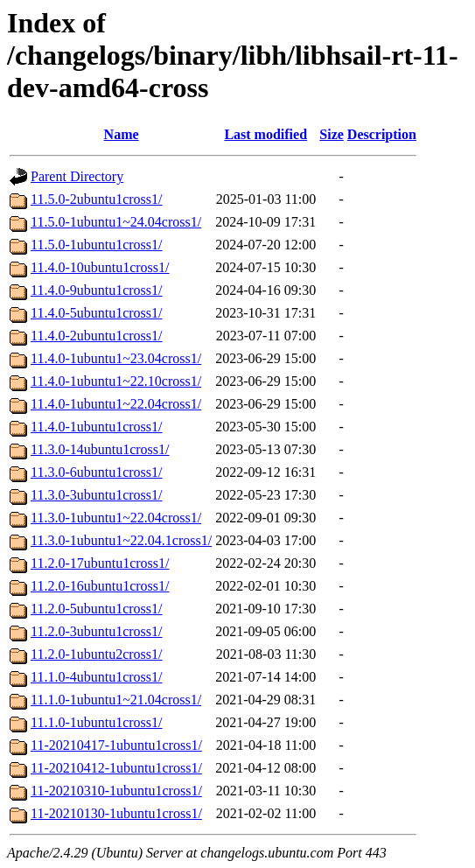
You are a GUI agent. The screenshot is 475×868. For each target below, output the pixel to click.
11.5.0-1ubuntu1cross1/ (97, 245)
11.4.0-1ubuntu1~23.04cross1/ (116, 358)
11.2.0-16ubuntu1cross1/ (100, 586)
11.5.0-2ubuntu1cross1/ (97, 199)
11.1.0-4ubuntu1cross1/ (97, 677)
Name (122, 134)
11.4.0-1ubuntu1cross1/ (97, 427)
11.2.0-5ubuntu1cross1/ (97, 609)
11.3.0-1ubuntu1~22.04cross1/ (116, 518)
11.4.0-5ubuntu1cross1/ (97, 313)
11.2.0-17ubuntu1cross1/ (100, 563)
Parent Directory (77, 176)
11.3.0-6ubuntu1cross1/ (97, 472)
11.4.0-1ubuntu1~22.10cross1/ (116, 381)
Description (382, 134)
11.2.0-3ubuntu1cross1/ (97, 631)
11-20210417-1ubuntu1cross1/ (116, 745)
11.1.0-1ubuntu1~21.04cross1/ (116, 700)
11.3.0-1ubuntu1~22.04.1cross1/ (121, 540)
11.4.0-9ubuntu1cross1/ (97, 290)
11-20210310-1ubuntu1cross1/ (116, 791)
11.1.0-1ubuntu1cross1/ (97, 722)
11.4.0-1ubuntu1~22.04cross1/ (116, 404)
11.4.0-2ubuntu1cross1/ (97, 336)
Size (332, 134)
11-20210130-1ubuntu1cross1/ (116, 813)
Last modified (265, 134)
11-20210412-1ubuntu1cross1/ (116, 768)
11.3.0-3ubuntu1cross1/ (97, 495)
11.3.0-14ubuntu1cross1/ (100, 449)
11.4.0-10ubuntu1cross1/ (100, 267)
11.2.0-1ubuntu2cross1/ (97, 654)
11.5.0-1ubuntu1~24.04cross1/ (116, 222)
